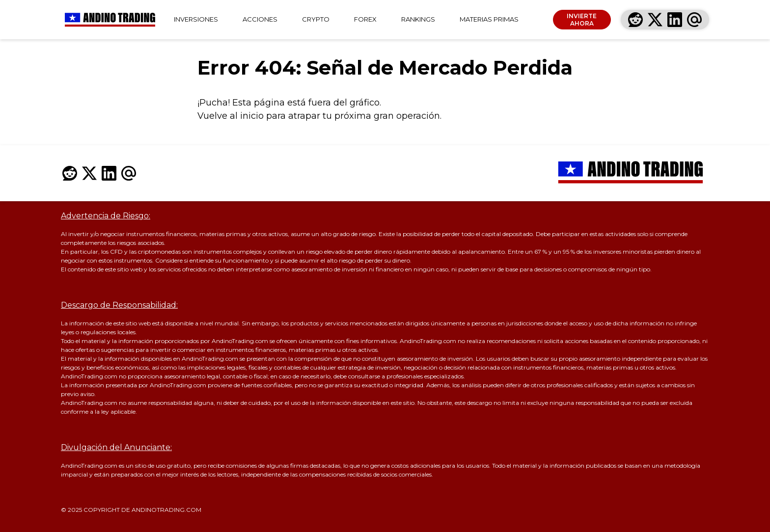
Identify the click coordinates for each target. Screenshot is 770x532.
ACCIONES (260, 19)
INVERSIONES (196, 19)
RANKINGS (418, 19)
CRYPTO (316, 19)
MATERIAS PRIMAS (489, 19)
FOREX (365, 19)
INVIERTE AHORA (582, 20)
